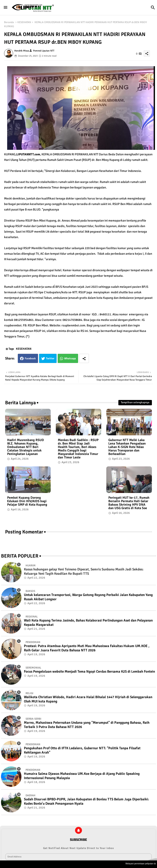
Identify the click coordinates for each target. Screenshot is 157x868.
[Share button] (84, 358)
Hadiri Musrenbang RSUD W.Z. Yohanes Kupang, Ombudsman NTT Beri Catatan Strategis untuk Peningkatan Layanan (26, 447)
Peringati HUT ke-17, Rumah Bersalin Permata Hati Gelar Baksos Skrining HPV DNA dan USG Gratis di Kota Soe (129, 503)
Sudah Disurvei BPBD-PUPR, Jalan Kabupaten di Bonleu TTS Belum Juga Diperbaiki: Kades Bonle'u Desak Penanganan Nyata (86, 801)
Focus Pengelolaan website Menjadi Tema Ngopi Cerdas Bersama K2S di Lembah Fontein (89, 672)
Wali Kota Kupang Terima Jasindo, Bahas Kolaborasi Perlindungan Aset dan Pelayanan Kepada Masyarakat (88, 623)
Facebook (30, 358)
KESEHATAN (24, 22)
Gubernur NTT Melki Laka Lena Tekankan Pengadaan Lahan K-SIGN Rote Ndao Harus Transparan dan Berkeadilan (127, 447)
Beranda (9, 22)
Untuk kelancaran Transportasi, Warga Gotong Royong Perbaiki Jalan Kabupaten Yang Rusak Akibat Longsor (88, 597)
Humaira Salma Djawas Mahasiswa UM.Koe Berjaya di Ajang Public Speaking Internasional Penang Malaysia (82, 776)
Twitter (50, 358)
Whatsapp (70, 358)
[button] (153, 8)
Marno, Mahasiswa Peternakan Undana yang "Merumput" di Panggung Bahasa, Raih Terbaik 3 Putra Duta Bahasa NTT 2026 (87, 725)
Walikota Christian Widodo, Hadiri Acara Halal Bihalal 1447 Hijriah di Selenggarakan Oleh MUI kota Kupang (88, 699)
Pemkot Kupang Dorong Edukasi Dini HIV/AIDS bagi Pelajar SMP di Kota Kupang (27, 501)
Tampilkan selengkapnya (135, 402)
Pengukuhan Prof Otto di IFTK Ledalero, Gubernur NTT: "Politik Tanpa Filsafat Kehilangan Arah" (82, 750)
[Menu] (6, 7)
